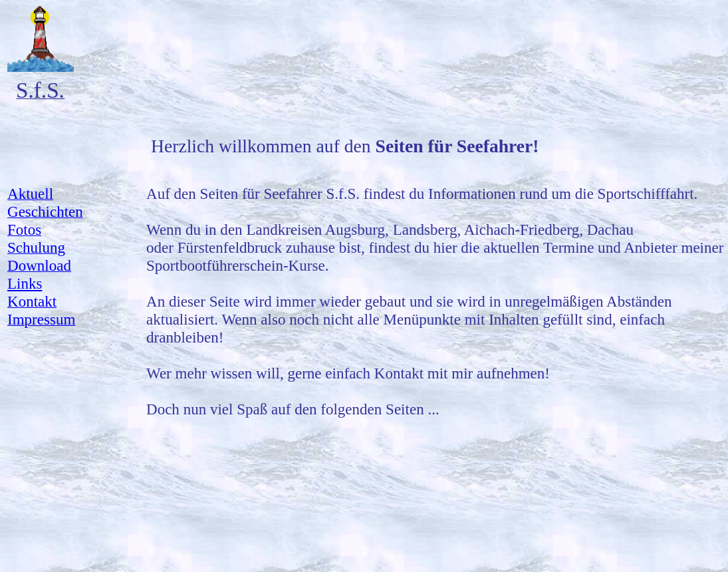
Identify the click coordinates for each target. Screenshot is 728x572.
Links (25, 283)
